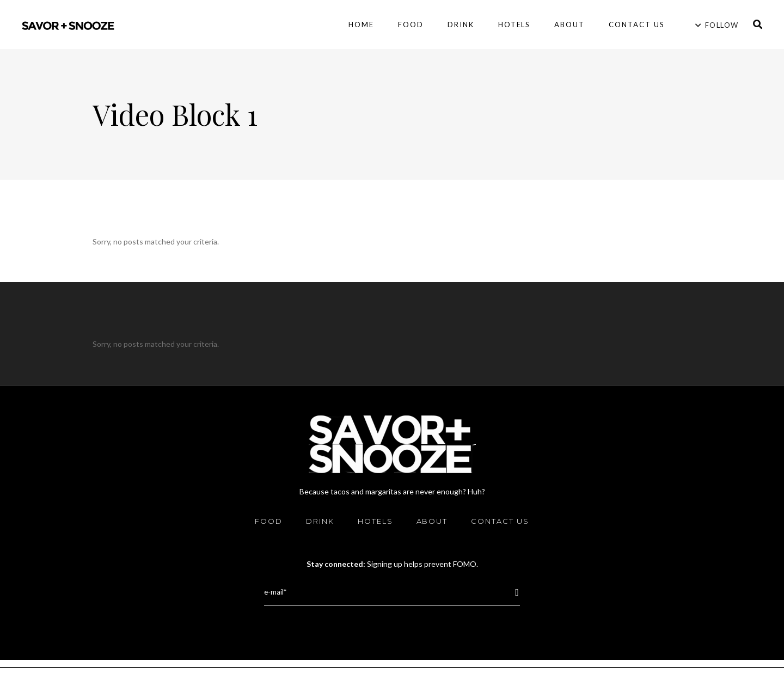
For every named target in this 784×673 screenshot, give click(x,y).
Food (269, 521)
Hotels (375, 521)
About (432, 521)
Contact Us (500, 521)
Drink (320, 521)
